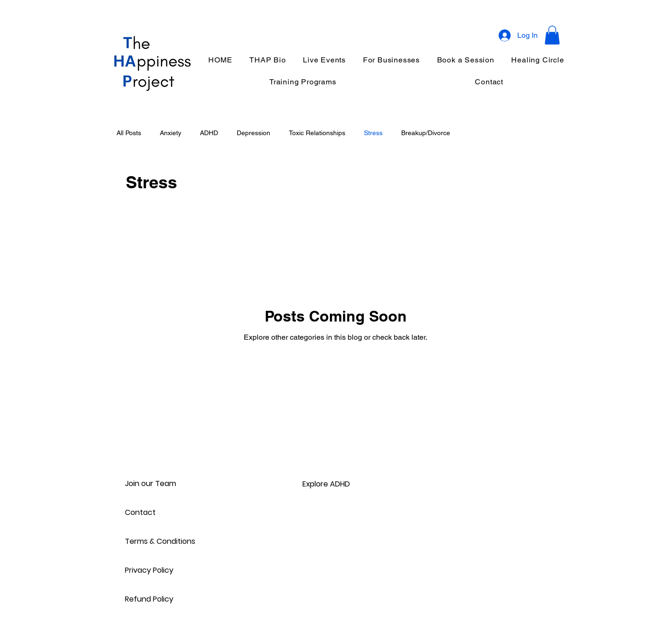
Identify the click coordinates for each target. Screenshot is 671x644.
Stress (373, 133)
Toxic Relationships (317, 133)
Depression (253, 133)
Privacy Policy (149, 570)
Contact (140, 512)
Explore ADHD (326, 484)
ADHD (209, 133)
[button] (552, 35)
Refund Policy (149, 599)
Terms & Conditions (158, 541)
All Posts (129, 133)
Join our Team (151, 483)
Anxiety (171, 133)
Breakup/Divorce (426, 133)
